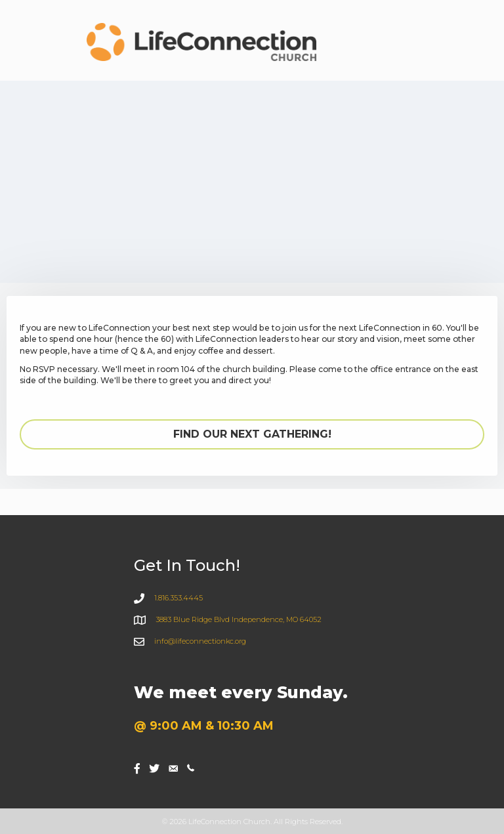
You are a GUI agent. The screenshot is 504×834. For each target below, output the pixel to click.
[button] (252, 434)
